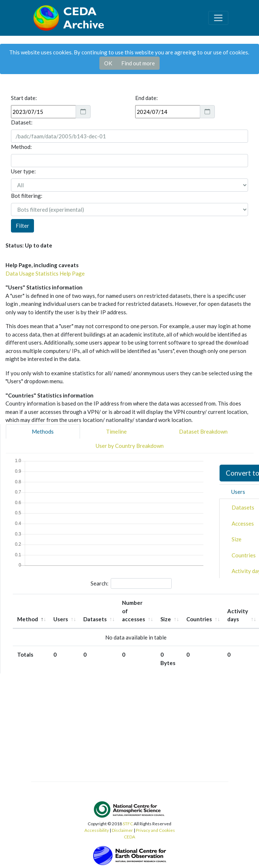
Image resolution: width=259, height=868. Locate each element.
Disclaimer (122, 830)
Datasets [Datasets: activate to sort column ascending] (95, 619)
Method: (21, 147)
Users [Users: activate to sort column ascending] (61, 619)
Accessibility (97, 830)
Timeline (116, 431)
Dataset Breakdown (203, 431)
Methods (43, 431)
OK (108, 63)
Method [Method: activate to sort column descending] (28, 619)
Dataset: (22, 122)
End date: (146, 98)
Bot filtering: (27, 196)
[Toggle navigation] (218, 18)
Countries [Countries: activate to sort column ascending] (199, 619)
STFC (128, 824)
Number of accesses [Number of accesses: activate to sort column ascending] (134, 611)
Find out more (138, 63)
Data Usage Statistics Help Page (45, 273)
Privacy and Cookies (155, 830)
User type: (23, 171)
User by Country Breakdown (130, 446)
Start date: (24, 98)
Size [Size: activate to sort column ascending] (166, 619)
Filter (22, 226)
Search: (131, 584)
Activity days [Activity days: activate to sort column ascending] (238, 615)
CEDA (129, 837)
